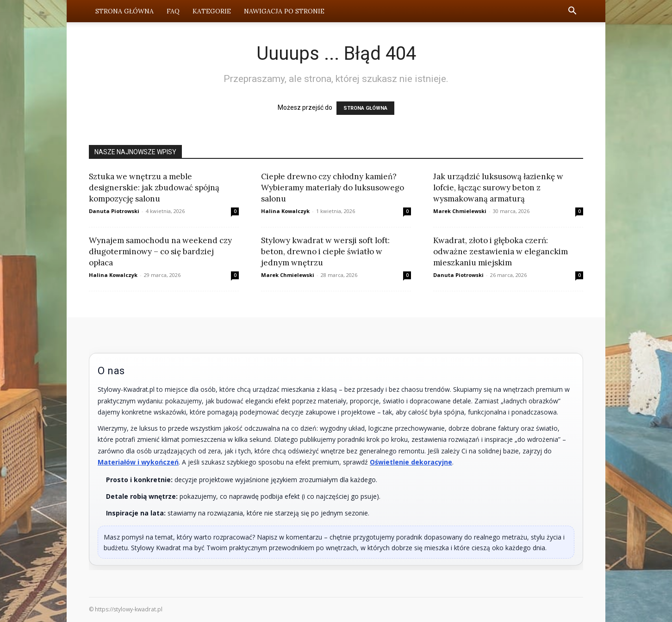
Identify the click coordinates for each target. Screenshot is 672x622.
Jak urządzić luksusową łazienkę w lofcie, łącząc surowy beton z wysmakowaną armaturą (498, 188)
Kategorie (212, 11)
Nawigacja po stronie (284, 11)
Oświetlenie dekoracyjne (411, 462)
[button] (572, 12)
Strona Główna (124, 11)
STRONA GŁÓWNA (365, 108)
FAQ (173, 11)
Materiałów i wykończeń (138, 462)
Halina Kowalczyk (285, 211)
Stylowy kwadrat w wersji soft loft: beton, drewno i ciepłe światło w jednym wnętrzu (325, 251)
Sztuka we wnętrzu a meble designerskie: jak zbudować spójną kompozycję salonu (154, 188)
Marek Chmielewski (460, 211)
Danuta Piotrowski (114, 211)
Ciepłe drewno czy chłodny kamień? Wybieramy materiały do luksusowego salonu (333, 188)
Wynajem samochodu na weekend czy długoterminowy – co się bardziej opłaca (160, 251)
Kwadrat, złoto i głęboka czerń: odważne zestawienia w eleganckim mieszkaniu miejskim (501, 251)
